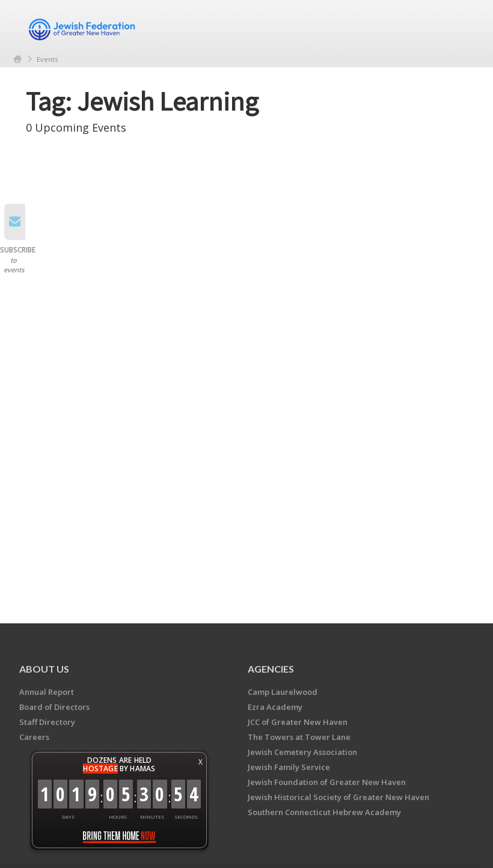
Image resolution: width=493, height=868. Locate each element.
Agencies (271, 669)
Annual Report (47, 692)
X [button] (201, 762)
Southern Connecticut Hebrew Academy (324, 812)
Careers (34, 737)
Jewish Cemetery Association (302, 752)
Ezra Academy (275, 707)
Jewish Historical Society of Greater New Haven (338, 797)
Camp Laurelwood (283, 692)
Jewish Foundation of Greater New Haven (327, 782)
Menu (454, 25)
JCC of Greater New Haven (298, 722)
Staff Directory (47, 722)
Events (47, 59)
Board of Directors (54, 707)
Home (17, 59)
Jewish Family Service (289, 767)
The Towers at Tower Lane (299, 737)
